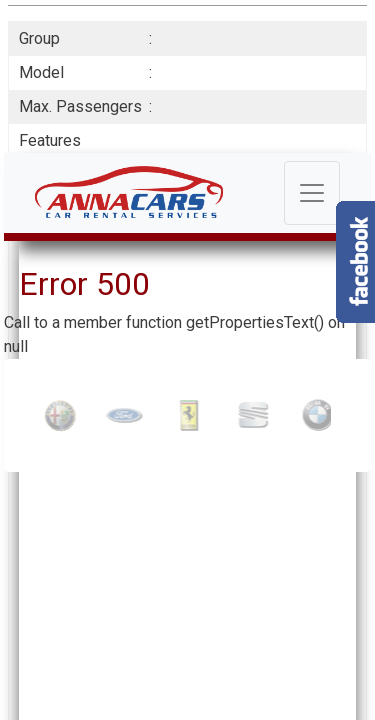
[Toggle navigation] (312, 193)
